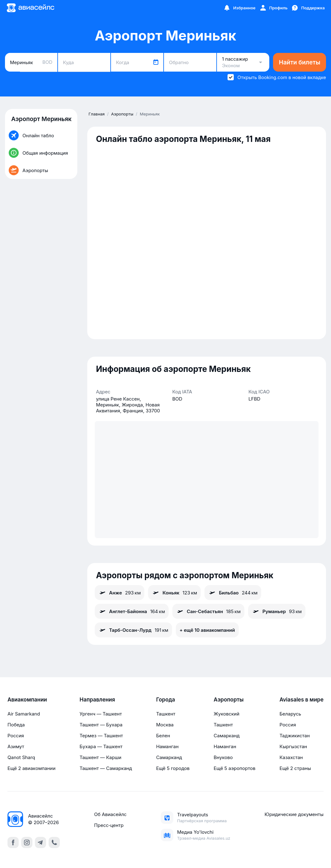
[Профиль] (273, 8)
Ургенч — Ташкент (101, 714)
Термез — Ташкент (101, 736)
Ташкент (166, 714)
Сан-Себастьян (208, 611)
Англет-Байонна (132, 611)
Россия (16, 736)
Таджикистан (295, 736)
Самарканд (169, 757)
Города (166, 700)
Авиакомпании (27, 700)
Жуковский (227, 714)
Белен (163, 736)
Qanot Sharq (21, 757)
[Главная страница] (30, 8)
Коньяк (174, 593)
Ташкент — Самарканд (106, 768)
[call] (54, 842)
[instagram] (27, 842)
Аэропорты (229, 700)
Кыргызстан (293, 746)
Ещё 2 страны (295, 768)
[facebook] (13, 842)
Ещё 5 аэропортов (235, 768)
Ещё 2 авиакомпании (31, 768)
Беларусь (290, 714)
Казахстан (291, 757)
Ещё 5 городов (173, 768)
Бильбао (233, 593)
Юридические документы (294, 814)
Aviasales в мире (302, 700)
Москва (165, 725)
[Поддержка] (308, 8)
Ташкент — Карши (100, 757)
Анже (120, 593)
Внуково (223, 757)
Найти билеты (300, 62)
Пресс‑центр (109, 825)
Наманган (167, 746)
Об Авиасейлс (110, 814)
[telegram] (41, 842)
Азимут (16, 746)
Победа (16, 725)
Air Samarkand (24, 714)
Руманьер (277, 611)
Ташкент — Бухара (101, 725)
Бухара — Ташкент (101, 746)
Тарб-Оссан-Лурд (133, 630)
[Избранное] (239, 8)
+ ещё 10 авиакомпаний (207, 630)
